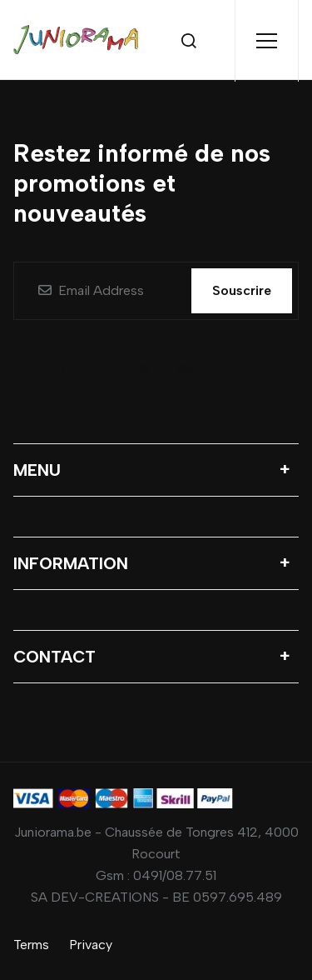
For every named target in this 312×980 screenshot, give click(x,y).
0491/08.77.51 (175, 875)
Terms (31, 945)
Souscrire (242, 290)
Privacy (91, 945)
